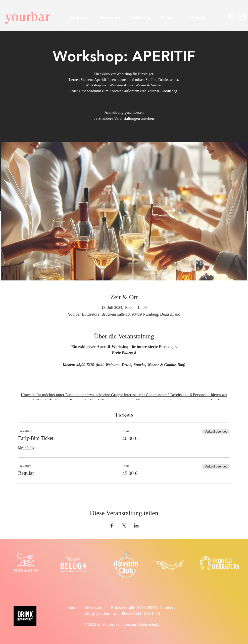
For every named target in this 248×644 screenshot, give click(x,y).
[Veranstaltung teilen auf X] (124, 525)
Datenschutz (149, 624)
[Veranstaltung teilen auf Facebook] (112, 525)
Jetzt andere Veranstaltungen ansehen (124, 118)
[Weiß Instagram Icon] (242, 16)
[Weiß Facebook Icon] (230, 16)
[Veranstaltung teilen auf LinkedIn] (136, 525)
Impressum (127, 624)
